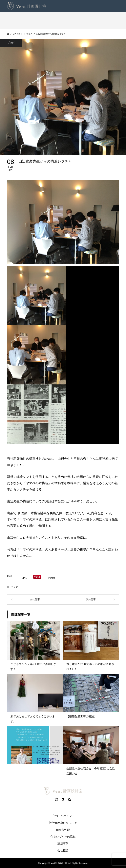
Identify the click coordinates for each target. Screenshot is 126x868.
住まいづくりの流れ (63, 837)
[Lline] (23, 578)
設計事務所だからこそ (63, 823)
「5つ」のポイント (63, 816)
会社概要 (63, 851)
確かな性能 (63, 830)
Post (9, 576)
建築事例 (63, 844)
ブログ (14, 587)
